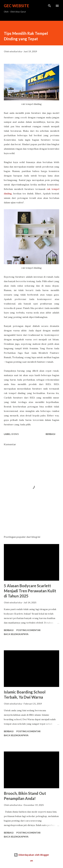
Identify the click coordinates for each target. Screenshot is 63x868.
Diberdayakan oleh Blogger (32, 855)
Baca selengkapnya (16, 634)
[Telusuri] (50, 6)
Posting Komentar (28, 630)
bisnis (15, 434)
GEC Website (16, 6)
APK (32, 861)
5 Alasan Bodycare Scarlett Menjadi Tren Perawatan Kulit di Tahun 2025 (30, 591)
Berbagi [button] (50, 434)
